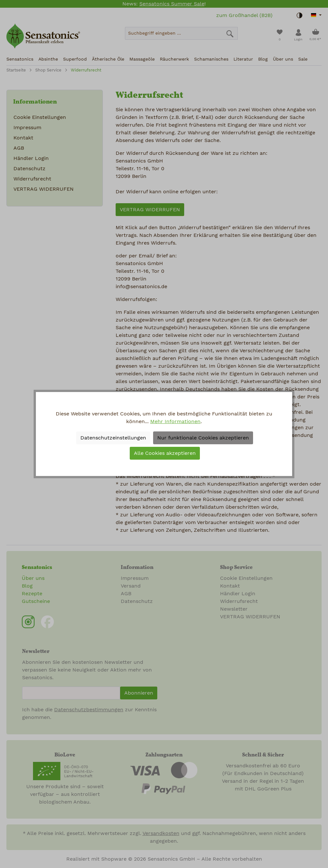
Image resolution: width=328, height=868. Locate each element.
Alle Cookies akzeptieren (165, 453)
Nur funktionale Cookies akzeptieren (203, 438)
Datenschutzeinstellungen (113, 438)
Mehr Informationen (175, 421)
